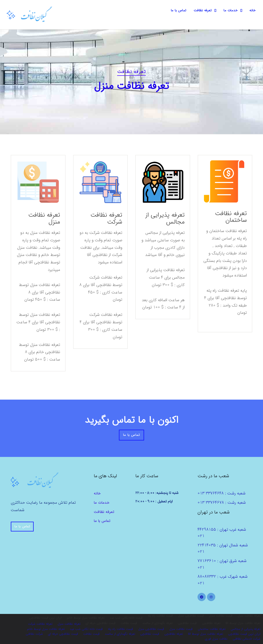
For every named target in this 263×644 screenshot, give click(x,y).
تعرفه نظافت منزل (44, 218)
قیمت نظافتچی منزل (151, 629)
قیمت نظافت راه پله (120, 629)
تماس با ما (179, 10)
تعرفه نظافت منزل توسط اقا (205, 634)
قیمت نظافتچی (150, 634)
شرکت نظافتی (34, 634)
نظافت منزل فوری (216, 639)
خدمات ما (231, 10)
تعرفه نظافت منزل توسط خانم (46, 629)
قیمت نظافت (91, 634)
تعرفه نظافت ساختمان (231, 217)
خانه (252, 10)
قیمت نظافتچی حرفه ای (63, 634)
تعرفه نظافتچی (174, 634)
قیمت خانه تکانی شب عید (86, 629)
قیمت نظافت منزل (181, 629)
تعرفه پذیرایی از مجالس (165, 218)
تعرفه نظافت (203, 10)
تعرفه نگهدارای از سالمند (120, 634)
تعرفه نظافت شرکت (106, 218)
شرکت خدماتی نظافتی (247, 639)
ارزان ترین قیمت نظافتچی (244, 634)
